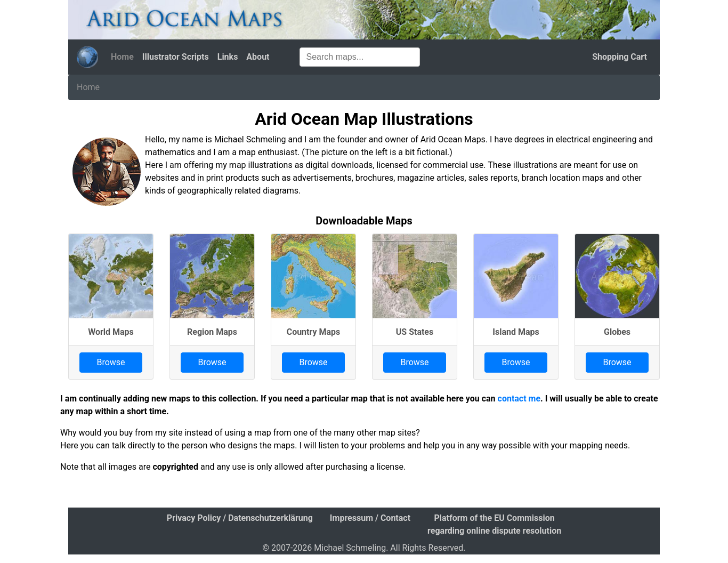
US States (415, 332)
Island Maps (516, 332)
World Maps (111, 332)
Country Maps (314, 332)
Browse (111, 362)
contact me (519, 399)
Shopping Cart (620, 57)
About (258, 57)
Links (228, 57)
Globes (617, 332)
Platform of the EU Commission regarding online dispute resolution (494, 524)
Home (122, 57)
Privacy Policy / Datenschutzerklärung (240, 518)
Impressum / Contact (370, 518)
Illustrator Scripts (176, 57)
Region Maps (212, 332)
